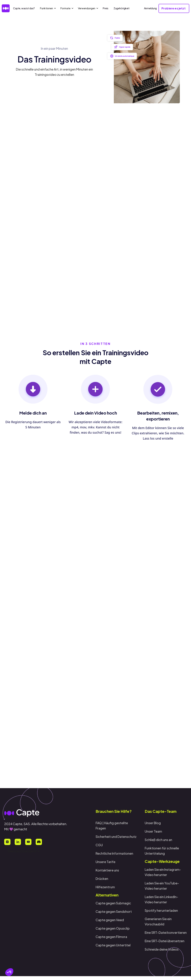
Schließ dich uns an (158, 840)
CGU (99, 845)
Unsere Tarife (105, 862)
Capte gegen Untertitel (113, 945)
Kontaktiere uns (107, 870)
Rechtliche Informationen (114, 853)
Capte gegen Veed (110, 920)
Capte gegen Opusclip (113, 928)
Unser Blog (153, 823)
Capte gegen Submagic (113, 903)
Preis (105, 8)
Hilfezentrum (105, 887)
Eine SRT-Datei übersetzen (165, 941)
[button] (9, 972)
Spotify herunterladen (161, 910)
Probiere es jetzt (163, 518)
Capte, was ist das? (24, 8)
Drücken (102, 879)
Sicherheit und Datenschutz (116, 837)
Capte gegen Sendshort (114, 911)
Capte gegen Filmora (111, 937)
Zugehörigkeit (122, 8)
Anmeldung (150, 8)
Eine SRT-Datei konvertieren (166, 932)
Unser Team (153, 831)
